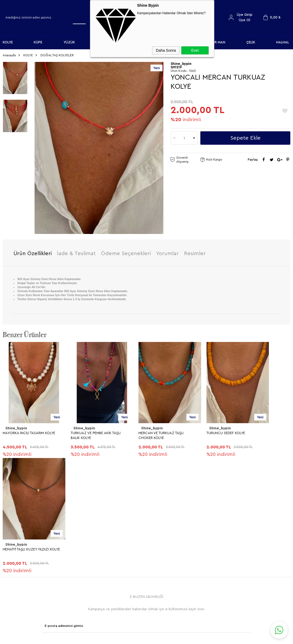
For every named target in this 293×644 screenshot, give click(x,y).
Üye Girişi (245, 15)
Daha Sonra (166, 50)
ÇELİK (251, 42)
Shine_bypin (16, 427)
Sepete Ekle (245, 136)
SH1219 (176, 66)
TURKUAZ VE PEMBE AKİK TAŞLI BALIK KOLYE (96, 433)
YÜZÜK (69, 42)
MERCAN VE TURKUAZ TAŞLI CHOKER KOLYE (161, 433)
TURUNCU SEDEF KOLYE (226, 431)
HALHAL (283, 42)
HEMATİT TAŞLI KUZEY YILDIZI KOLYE (31, 547)
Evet (195, 50)
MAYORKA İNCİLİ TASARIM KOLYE (29, 431)
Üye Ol (245, 20)
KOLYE (8, 42)
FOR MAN (217, 42)
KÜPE (38, 42)
